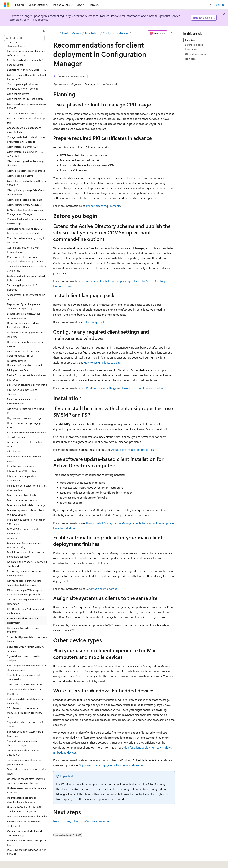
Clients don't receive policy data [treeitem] (24, 190)
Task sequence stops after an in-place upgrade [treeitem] (25, 752)
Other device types (195, 54)
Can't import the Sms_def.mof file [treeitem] (25, 89)
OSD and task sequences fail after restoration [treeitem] (25, 592)
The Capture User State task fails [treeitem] (25, 104)
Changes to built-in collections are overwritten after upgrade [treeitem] (26, 130)
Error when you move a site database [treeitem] (22, 382)
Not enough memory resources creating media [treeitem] (24, 564)
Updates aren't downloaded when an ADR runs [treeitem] (27, 781)
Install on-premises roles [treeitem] (20, 456)
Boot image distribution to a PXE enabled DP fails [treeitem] (25, 53)
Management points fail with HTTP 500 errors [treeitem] (26, 512)
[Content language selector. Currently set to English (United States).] (21, 863)
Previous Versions (72, 33)
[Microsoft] (7, 5)
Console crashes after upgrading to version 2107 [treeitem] (26, 231)
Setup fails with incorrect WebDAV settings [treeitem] (26, 639)
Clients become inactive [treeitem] (20, 166)
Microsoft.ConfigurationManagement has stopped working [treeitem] (24, 533)
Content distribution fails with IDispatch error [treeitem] (23, 240)
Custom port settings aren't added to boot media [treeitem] (26, 268)
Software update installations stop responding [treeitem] (26, 691)
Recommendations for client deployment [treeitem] (23, 611)
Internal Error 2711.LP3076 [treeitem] (21, 461)
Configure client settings (101, 388)
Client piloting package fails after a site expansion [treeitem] (26, 183)
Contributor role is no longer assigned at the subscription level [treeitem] (25, 249)
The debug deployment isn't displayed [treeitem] (22, 278)
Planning (190, 40)
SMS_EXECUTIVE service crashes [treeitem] (25, 675)
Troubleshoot (92, 33)
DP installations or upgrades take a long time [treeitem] (26, 325)
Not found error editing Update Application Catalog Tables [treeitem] (24, 573)
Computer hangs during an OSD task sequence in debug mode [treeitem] (25, 221)
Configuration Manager (116, 33)
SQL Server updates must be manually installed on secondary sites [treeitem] (25, 703)
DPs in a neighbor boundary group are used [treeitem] (26, 334)
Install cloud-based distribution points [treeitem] (24, 449)
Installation (191, 49)
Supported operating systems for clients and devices (111, 765)
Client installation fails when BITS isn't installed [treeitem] (25, 144)
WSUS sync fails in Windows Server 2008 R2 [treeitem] (26, 842)
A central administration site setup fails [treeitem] (26, 111)
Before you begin (194, 45)
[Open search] (211, 5)
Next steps (191, 59)
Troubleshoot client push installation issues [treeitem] (27, 762)
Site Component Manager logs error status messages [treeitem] (27, 658)
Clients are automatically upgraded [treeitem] (26, 161)
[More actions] (172, 33)
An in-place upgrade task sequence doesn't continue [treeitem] (26, 425)
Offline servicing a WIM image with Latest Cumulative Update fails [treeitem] (26, 582)
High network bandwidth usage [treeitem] (24, 408)
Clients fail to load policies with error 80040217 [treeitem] (27, 173)
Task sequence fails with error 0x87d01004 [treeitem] (23, 743)
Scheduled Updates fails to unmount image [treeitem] (27, 630)
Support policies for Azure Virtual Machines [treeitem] (25, 724)
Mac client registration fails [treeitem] (22, 490)
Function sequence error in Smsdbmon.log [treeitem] (22, 392)
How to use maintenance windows (143, 388)
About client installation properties (132, 450)
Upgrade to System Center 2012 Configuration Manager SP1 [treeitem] (25, 799)
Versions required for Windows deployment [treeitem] (24, 814)
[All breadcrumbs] (56, 33)
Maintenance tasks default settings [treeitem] (26, 495)
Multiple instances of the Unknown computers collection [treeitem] (26, 545)
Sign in (220, 5)
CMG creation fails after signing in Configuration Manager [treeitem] (26, 202)
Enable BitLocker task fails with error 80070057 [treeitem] (27, 368)
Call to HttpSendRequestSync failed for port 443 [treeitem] (26, 67)
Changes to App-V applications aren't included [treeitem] (24, 120)
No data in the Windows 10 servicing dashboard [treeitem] (27, 554)
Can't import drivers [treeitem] (18, 84)
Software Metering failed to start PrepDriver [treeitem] (25, 682)
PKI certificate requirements (103, 206)
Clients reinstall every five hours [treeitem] (24, 195)
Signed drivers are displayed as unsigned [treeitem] (24, 649)
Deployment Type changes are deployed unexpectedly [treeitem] (24, 297)
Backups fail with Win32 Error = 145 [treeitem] (27, 60)
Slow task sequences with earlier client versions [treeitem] (25, 667)
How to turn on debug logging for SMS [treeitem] (26, 415)
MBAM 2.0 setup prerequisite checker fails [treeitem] (23, 521)
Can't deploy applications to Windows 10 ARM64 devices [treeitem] (22, 77)
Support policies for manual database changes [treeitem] (22, 733)
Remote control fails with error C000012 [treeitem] (24, 620)
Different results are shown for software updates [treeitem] (24, 306)
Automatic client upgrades (102, 589)
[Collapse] (44, 31)
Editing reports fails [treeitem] (18, 360)
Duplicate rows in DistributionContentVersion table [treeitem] (25, 353)
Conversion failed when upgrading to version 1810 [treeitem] (27, 259)
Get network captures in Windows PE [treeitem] (26, 401)
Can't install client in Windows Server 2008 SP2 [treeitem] (27, 96)
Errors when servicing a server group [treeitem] (27, 375)
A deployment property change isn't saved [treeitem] (27, 287)
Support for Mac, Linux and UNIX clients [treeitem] (25, 715)
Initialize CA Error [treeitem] (16, 442)
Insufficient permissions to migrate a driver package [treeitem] (27, 478)
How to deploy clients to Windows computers (81, 821)
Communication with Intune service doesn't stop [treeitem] (27, 212)
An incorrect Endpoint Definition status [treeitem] (25, 434)
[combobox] (24, 38)
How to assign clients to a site (102, 362)
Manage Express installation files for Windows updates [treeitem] (26, 503)
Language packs (96, 322)
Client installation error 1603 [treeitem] (22, 137)
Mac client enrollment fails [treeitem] (21, 485)
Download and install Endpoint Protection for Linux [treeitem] (24, 315)
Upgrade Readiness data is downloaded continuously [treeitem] (21, 790)
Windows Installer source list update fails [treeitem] (27, 833)
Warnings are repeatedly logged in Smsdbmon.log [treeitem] (26, 823)
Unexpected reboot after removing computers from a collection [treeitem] (26, 771)
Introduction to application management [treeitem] (22, 469)
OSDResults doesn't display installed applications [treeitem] (27, 601)
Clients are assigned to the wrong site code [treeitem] (25, 154)
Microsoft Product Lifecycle (103, 16)
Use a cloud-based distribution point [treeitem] (27, 807)
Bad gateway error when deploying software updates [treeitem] (26, 43)
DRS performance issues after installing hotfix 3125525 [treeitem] (23, 344)
